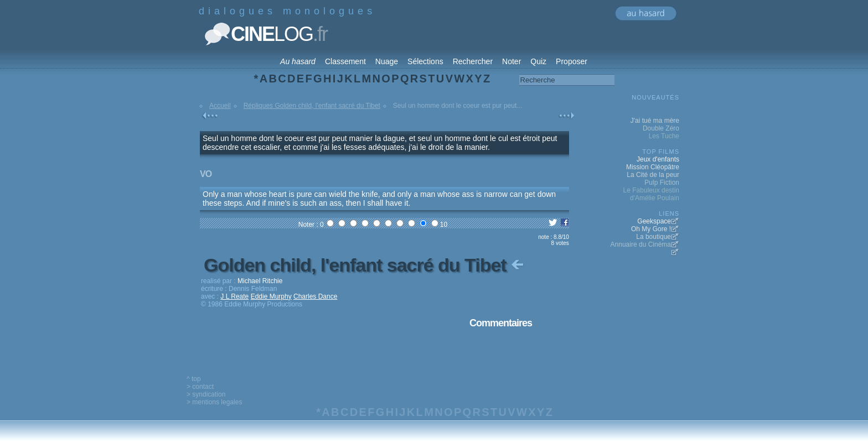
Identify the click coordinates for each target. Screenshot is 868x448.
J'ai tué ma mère (655, 121)
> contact (200, 387)
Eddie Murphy (271, 296)
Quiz (538, 61)
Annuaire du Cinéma (641, 244)
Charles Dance (315, 296)
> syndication (206, 394)
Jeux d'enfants (658, 159)
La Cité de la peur (653, 175)
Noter (512, 61)
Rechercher (473, 61)
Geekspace (654, 221)
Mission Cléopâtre (653, 167)
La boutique (653, 237)
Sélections (425, 61)
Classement (345, 61)
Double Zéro (661, 128)
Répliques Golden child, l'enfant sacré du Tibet (312, 106)
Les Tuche (664, 136)
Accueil (220, 106)
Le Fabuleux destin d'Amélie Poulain (651, 194)
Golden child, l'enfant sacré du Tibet (365, 265)
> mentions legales (214, 402)
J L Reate (234, 296)
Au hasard (298, 61)
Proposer (572, 61)
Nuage (387, 61)
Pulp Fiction (662, 183)
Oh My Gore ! (651, 229)
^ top (194, 379)
